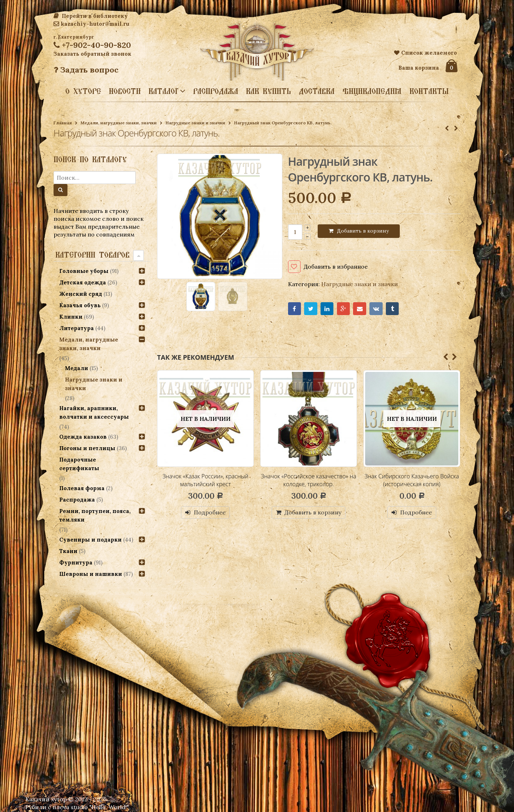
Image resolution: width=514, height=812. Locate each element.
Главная (63, 123)
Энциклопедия (372, 91)
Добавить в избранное (336, 266)
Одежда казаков (83, 437)
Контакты (429, 91)
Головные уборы (84, 271)
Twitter (311, 309)
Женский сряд (81, 294)
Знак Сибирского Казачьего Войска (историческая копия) (412, 480)
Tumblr (392, 309)
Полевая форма (82, 488)
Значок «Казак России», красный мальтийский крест (205, 480)
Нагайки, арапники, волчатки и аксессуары (94, 412)
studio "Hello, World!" (100, 807)
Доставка (317, 91)
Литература (77, 328)
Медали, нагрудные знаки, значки (119, 123)
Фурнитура (76, 562)
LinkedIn (327, 309)
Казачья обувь (80, 305)
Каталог (163, 91)
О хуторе (83, 91)
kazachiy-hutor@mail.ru (91, 24)
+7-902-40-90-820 (92, 45)
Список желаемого (425, 53)
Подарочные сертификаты (79, 464)
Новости (125, 91)
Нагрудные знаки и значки (195, 123)
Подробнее (210, 512)
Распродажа (216, 91)
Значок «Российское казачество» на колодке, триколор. (309, 480)
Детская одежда (83, 282)
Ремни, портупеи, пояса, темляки (95, 515)
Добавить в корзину (363, 231)
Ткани (68, 551)
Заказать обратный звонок (92, 54)
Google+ (344, 309)
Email (360, 309)
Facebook (295, 309)
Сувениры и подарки (90, 540)
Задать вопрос (86, 70)
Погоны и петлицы (87, 448)
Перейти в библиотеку (91, 16)
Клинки (71, 317)
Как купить (268, 91)
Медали (77, 368)
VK (376, 309)
